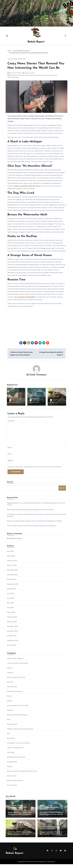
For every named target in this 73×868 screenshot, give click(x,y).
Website (10, 464)
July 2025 (10, 597)
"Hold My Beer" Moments (14, 396)
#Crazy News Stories (23, 80)
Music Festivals (12, 728)
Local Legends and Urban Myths (18, 709)
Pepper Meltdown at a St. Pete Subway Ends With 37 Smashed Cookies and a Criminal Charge (20, 818)
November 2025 (12, 579)
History (9, 700)
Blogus (42, 865)
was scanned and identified (24, 301)
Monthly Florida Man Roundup (17, 719)
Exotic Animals (54, 401)
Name (10, 451)
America (10, 672)
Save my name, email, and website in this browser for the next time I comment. (35, 471)
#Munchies (40, 80)
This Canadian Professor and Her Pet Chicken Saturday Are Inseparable (31, 529)
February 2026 (12, 564)
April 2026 (11, 555)
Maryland (10, 714)
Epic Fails (10, 686)
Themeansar (51, 865)
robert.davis (14, 404)
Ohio (9, 737)
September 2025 (13, 588)
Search (10, 486)
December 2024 (12, 630)
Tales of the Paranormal (15, 751)
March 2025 (11, 616)
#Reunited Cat (48, 80)
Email (10, 458)
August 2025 (11, 593)
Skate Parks (11, 742)
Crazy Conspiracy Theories (55, 399)
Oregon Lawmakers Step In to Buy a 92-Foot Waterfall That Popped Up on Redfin (35, 525)
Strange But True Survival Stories (18, 747)
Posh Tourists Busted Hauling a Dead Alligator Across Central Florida (30, 513)
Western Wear (12, 780)
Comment (11, 425)
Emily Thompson (17, 77)
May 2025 (10, 607)
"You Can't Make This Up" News (17, 59)
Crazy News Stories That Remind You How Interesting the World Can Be (36, 68)
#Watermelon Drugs (13, 82)
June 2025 (11, 602)
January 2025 (12, 625)
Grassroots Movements (15, 695)
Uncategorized (12, 766)
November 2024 (12, 635)
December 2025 (12, 574)
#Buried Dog (13, 80)
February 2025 (12, 621)
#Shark (55, 80)
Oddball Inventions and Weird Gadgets (20, 733)
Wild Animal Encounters (33, 399)
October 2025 (12, 583)
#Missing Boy (33, 80)
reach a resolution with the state (27, 190)
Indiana (10, 705)
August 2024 (11, 649)
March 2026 (11, 560)
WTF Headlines (14, 401)
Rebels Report (36, 42)
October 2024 (12, 640)
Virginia (10, 770)
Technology (11, 756)
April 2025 (10, 611)
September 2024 (13, 644)
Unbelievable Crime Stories (16, 761)
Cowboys (10, 676)
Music (9, 723)
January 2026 (12, 569)
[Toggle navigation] (7, 36)
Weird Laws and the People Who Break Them (22, 775)
